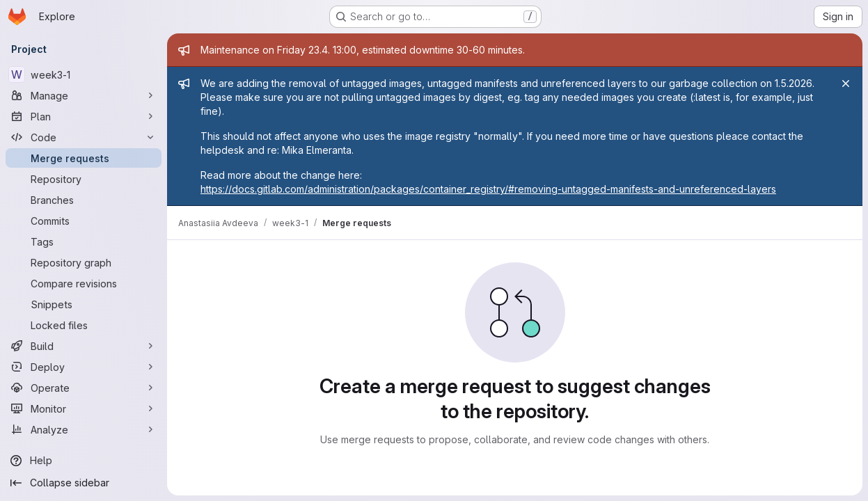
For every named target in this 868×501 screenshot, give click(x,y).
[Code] (84, 137)
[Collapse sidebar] (84, 483)
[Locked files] (84, 325)
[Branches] (84, 200)
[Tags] (84, 241)
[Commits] (84, 221)
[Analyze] (84, 429)
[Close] (846, 83)
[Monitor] (84, 408)
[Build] (84, 346)
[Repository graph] (84, 262)
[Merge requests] (84, 158)
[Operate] (84, 388)
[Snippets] (84, 304)
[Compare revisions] (84, 283)
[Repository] (84, 179)
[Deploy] (84, 367)
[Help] (84, 461)
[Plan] (84, 116)
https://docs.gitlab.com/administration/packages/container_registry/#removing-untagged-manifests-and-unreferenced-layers (488, 189)
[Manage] (84, 95)
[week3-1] (84, 74)
